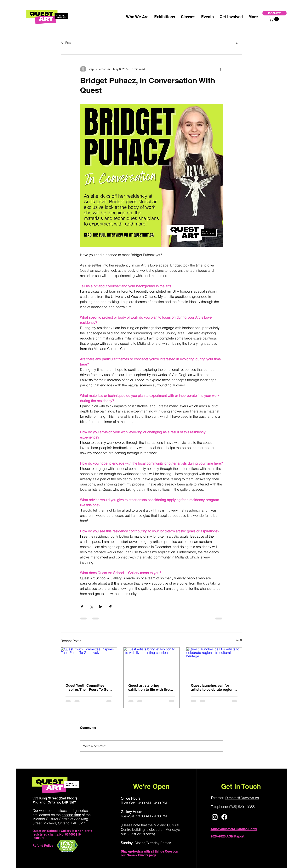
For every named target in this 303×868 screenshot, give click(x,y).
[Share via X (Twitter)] (91, 607)
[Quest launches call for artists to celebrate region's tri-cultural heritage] (214, 663)
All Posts (67, 43)
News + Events (137, 855)
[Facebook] (224, 817)
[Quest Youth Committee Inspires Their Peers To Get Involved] (89, 663)
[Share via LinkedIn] (101, 607)
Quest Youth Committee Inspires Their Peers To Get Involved (88, 687)
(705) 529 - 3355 (242, 807)
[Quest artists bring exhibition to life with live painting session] (152, 663)
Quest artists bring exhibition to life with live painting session (149, 687)
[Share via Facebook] (82, 607)
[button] (274, 19)
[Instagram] (215, 817)
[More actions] (221, 69)
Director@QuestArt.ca (242, 798)
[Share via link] (110, 607)
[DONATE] (274, 13)
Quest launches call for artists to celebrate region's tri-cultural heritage (214, 687)
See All (238, 640)
